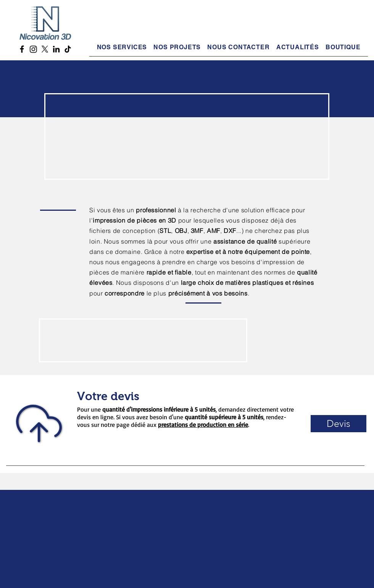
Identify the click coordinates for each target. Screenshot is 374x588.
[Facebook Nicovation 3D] (22, 49)
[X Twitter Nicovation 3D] (45, 49)
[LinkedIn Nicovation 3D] (56, 49)
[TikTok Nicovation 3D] (68, 49)
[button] (239, 47)
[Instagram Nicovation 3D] (33, 49)
